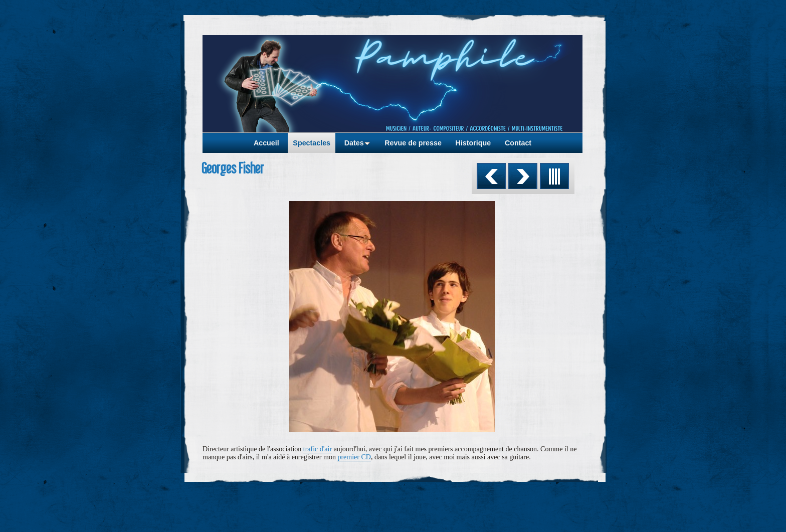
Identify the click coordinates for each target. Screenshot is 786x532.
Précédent (491, 176)
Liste (554, 176)
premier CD (354, 457)
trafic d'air (318, 449)
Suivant (523, 176)
